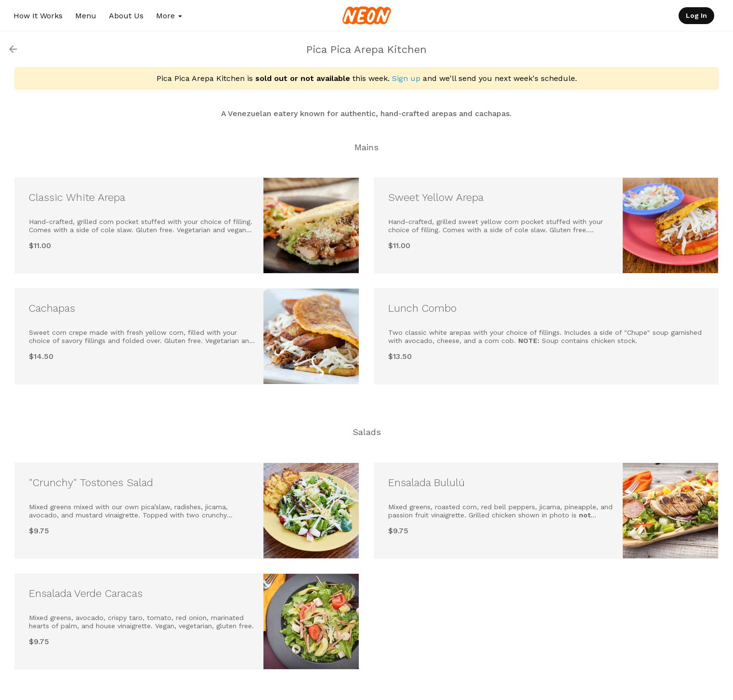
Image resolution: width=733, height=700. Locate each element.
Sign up (406, 78)
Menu (86, 16)
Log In (696, 15)
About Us (126, 16)
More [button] (169, 16)
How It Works (38, 16)
